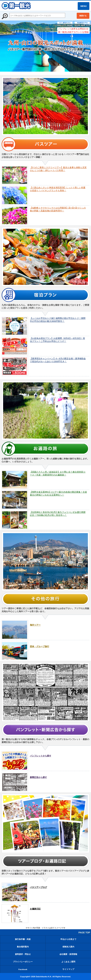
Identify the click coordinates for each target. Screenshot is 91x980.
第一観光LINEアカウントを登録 (73, 32)
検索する (83, 16)
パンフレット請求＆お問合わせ (73, 29)
